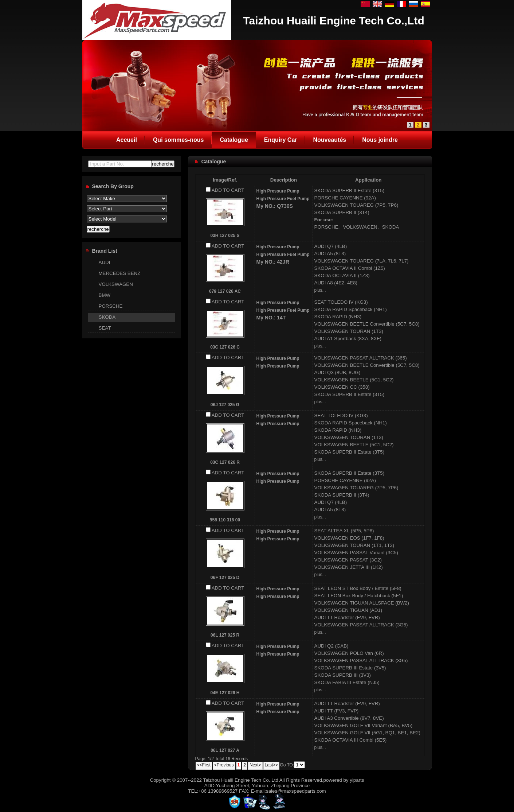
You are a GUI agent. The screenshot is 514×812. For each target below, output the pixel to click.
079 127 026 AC (225, 291)
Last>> (272, 765)
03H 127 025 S (225, 236)
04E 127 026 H (225, 693)
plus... (320, 290)
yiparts (357, 780)
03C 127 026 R (225, 462)
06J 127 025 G (225, 405)
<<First (204, 765)
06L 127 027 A (225, 750)
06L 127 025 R (225, 635)
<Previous (224, 765)
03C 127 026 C (225, 347)
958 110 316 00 (225, 520)
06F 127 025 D (225, 578)
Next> (255, 765)
